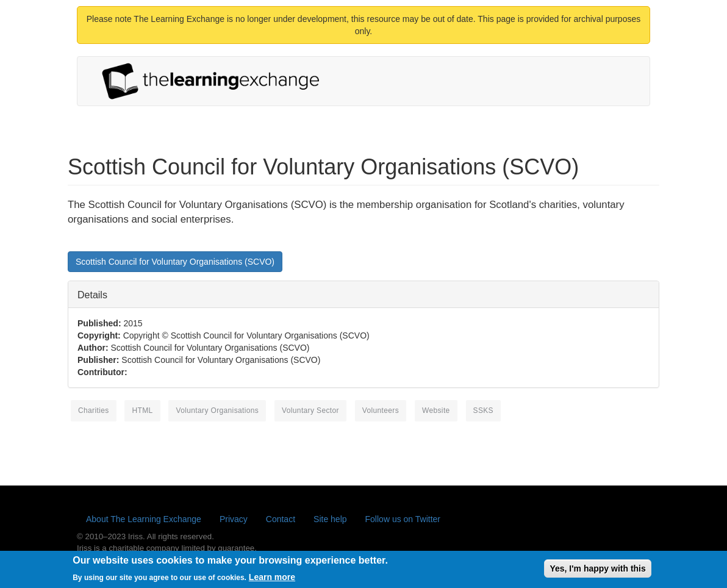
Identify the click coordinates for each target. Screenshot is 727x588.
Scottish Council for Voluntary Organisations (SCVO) (175, 262)
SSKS (483, 411)
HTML (142, 411)
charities (94, 411)
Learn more (272, 579)
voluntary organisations (217, 411)
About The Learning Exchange (144, 519)
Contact (281, 519)
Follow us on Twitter (403, 519)
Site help (330, 519)
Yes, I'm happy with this (597, 571)
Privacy (234, 519)
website (436, 411)
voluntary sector (310, 411)
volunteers (381, 411)
